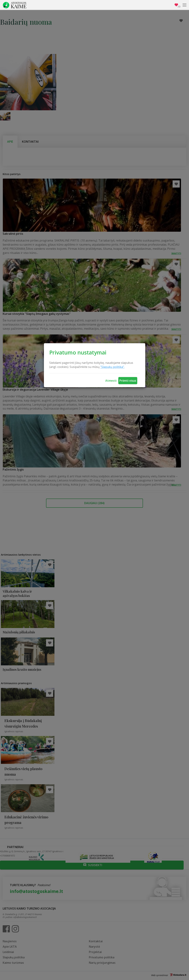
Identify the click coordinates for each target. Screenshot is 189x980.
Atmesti (111, 381)
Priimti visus (128, 381)
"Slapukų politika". (112, 367)
